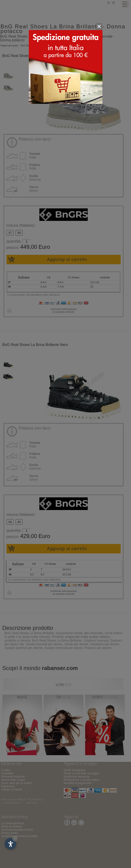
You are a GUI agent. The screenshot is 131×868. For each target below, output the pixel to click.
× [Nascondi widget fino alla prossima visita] (15, 839)
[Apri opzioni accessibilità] (10, 844)
